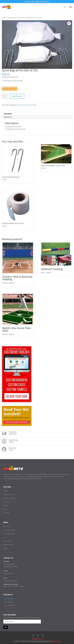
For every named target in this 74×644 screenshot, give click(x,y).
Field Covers (21, 18)
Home (4, 18)
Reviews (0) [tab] (8, 117)
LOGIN (5, 548)
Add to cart (17, 96)
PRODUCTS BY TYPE (9, 495)
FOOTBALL (7, 502)
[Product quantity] (5, 97)
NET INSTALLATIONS (9, 530)
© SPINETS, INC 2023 (37, 639)
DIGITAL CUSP (56, 641)
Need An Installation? (10, 89)
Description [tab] (8, 114)
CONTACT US (7, 527)
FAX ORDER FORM (9, 534)
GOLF (5, 509)
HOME (5, 491)
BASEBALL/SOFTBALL (10, 498)
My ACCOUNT (7, 541)
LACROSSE (6, 513)
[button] (69, 23)
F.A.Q (5, 537)
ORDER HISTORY (8, 545)
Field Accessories (12, 18)
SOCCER (6, 506)
